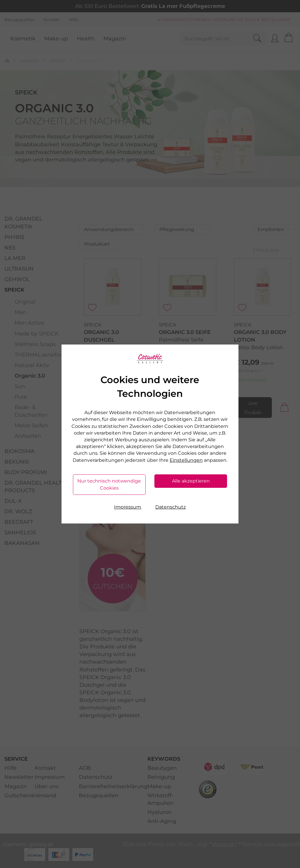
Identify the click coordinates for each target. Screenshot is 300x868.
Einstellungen (186, 460)
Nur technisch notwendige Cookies (109, 484)
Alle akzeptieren (191, 481)
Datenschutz (171, 507)
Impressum (128, 507)
